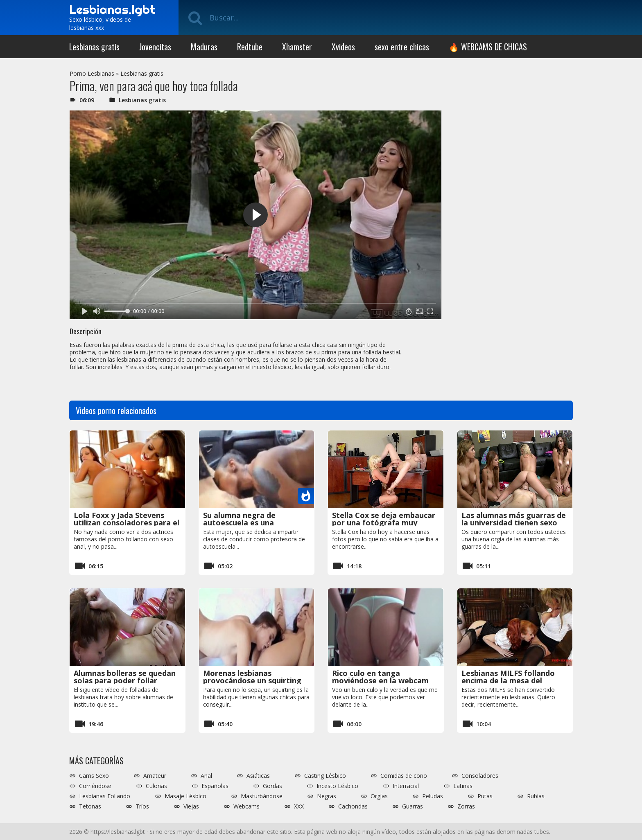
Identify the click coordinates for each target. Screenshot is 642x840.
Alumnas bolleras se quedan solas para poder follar (125, 677)
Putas (485, 796)
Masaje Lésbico (185, 796)
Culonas (156, 786)
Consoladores (480, 776)
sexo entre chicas (402, 47)
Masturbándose (262, 796)
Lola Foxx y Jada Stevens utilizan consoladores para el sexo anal (127, 522)
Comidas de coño (404, 776)
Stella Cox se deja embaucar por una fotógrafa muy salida (384, 522)
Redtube (250, 47)
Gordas (272, 786)
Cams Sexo (94, 776)
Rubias (536, 796)
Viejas (191, 806)
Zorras (466, 806)
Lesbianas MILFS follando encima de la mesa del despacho (508, 680)
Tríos (142, 806)
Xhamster (297, 47)
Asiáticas (258, 776)
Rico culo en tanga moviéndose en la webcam (380, 677)
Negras (327, 796)
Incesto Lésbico (337, 786)
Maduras (204, 47)
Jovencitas (155, 47)
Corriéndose (95, 786)
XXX (299, 806)
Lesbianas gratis (94, 47)
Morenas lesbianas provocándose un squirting (252, 677)
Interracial (406, 786)
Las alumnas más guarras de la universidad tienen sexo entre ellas (514, 522)
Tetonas (90, 806)
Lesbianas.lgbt (112, 9)
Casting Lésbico (325, 776)
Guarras (413, 806)
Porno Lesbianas (92, 73)
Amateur (155, 776)
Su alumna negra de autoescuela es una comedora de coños (239, 522)
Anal (206, 776)
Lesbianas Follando (105, 796)
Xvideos (343, 47)
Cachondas (353, 806)
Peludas (433, 796)
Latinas (463, 786)
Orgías (379, 796)
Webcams (246, 806)
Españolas (215, 786)
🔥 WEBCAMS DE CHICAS (488, 47)
